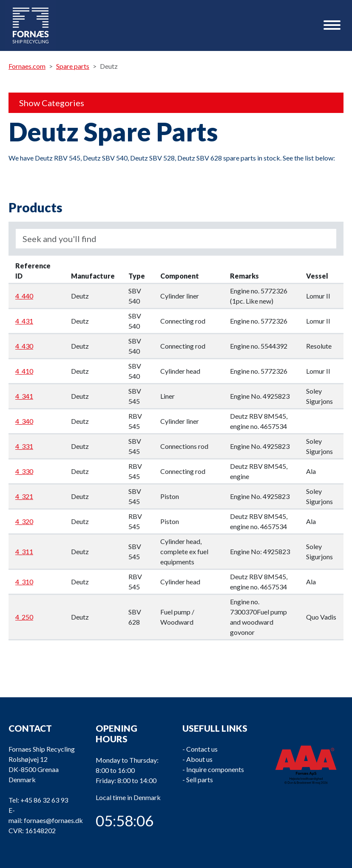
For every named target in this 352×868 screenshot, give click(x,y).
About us (199, 759)
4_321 (24, 496)
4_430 (24, 346)
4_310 (24, 582)
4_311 (24, 551)
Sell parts (200, 779)
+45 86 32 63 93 (44, 800)
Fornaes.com (27, 66)
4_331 (24, 446)
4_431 (24, 321)
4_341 (24, 396)
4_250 (24, 617)
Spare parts (73, 66)
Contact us (202, 749)
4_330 (24, 471)
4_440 (24, 296)
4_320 (24, 521)
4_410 (24, 371)
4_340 (24, 421)
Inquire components (215, 769)
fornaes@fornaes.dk (53, 820)
